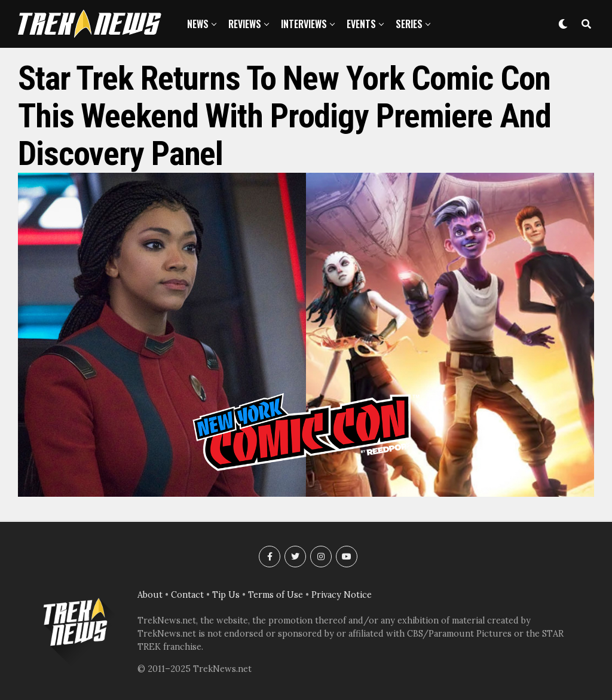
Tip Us (226, 595)
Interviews (304, 24)
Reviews (245, 24)
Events (361, 24)
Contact (187, 595)
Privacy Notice (342, 595)
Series (409, 24)
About (150, 595)
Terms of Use (276, 595)
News (198, 24)
